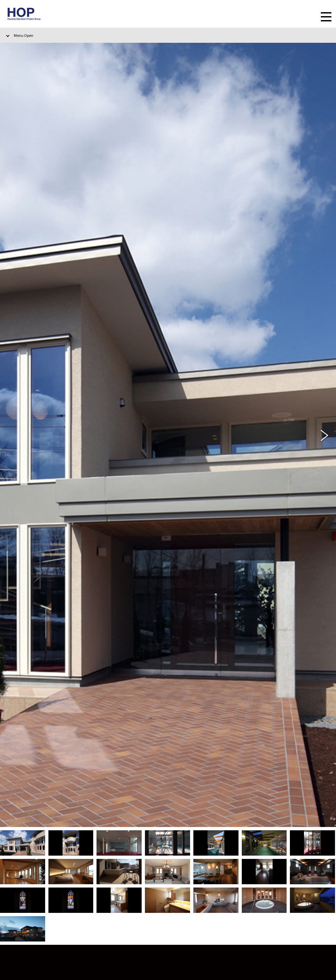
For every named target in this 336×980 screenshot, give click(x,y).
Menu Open (24, 35)
